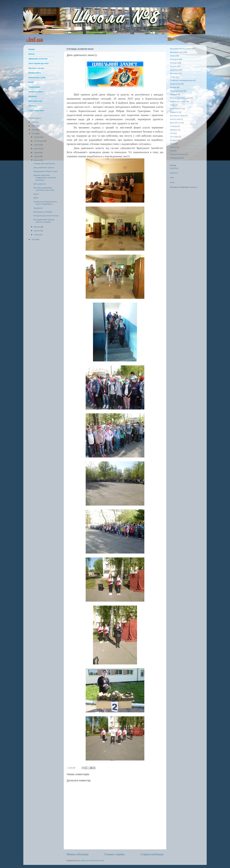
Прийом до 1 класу (178, 101)
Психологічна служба (37, 78)
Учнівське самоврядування (181, 80)
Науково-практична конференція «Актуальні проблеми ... (45, 177)
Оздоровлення (34, 87)
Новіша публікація (78, 854)
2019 (34, 133)
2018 (34, 239)
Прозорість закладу (36, 68)
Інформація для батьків (38, 59)
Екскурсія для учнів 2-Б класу (46, 216)
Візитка (32, 54)
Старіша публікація (152, 854)
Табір (172, 105)
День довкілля (39, 184)
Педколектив (175, 84)
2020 (34, 130)
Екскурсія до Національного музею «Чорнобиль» (45, 203)
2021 (34, 126)
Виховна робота (35, 73)
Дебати (173, 147)
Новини (32, 49)
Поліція (173, 87)
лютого (37, 231)
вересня (37, 148)
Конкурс (174, 63)
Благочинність (176, 108)
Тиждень (174, 94)
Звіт (172, 151)
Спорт (173, 77)
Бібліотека (33, 96)
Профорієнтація (177, 91)
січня (36, 235)
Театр (172, 144)
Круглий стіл (175, 123)
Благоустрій (175, 119)
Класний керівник (178, 154)
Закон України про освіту (39, 63)
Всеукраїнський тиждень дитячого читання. (44, 221)
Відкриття (174, 112)
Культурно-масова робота (181, 49)
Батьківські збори (177, 116)
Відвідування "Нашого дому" (46, 171)
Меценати (32, 106)
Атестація (174, 137)
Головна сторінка (114, 854)
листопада (38, 141)
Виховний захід (177, 52)
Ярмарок (174, 130)
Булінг (31, 82)
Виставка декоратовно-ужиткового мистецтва (44, 189)
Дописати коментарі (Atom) (92, 860)
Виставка (174, 73)
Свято (172, 56)
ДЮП (36, 198)
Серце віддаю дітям (36, 110)
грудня (37, 137)
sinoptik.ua (193, 187)
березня (37, 227)
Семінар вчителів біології (44, 163)
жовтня (37, 145)
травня (37, 156)
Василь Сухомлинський (180, 98)
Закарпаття (38, 208)
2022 (34, 122)
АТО (172, 133)
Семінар (173, 126)
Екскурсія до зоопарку (43, 212)
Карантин (174, 70)
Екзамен (174, 140)
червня (37, 152)
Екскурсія (174, 59)
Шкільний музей (35, 101)
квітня (37, 160)
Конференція (175, 158)
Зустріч (173, 66)
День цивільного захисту (44, 167)
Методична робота (36, 92)
